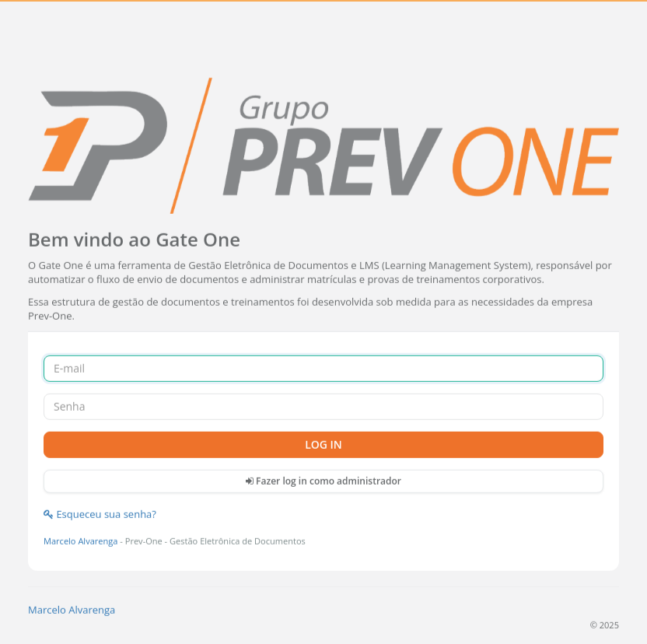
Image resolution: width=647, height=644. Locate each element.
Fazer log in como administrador (323, 480)
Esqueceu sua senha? (100, 514)
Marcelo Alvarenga (80, 540)
